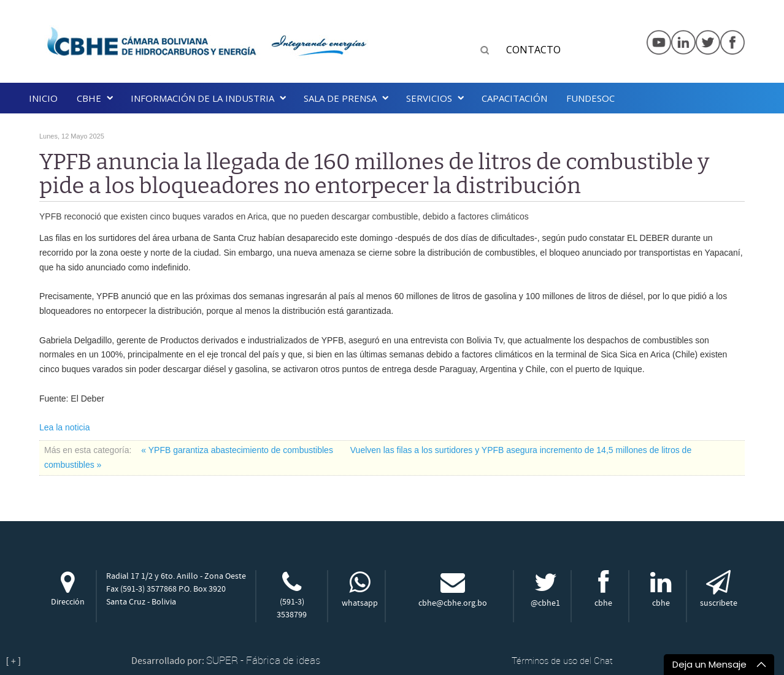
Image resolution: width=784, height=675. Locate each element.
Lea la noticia (65, 427)
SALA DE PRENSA (340, 98)
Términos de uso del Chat (562, 660)
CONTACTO (533, 50)
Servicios (429, 98)
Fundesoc (590, 98)
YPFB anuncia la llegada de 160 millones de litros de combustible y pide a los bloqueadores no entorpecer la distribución (374, 174)
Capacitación (514, 98)
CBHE (89, 98)
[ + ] (13, 661)
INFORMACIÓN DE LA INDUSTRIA (202, 98)
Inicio (43, 98)
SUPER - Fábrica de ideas (263, 660)
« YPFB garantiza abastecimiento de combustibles (238, 450)
